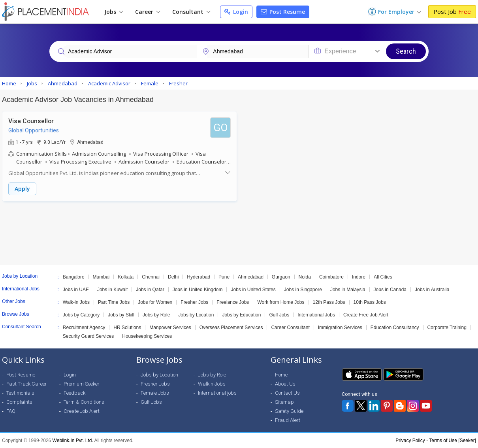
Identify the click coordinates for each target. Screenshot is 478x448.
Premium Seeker (82, 384)
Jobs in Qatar (150, 290)
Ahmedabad (251, 277)
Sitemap (284, 402)
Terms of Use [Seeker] (453, 440)
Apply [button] (22, 189)
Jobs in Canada (390, 290)
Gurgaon (281, 277)
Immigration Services (340, 328)
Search (406, 51)
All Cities (383, 277)
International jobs (217, 393)
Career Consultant (290, 328)
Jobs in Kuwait (112, 290)
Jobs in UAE (76, 290)
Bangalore (74, 277)
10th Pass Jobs (370, 302)
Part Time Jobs (114, 302)
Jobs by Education (241, 315)
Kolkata (126, 277)
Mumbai (101, 277)
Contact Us (287, 393)
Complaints (19, 402)
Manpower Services (170, 328)
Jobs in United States (253, 290)
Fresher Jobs (194, 302)
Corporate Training (447, 328)
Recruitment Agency (84, 328)
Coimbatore (331, 277)
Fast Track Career (27, 384)
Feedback (74, 393)
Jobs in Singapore (303, 290)
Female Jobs (155, 393)
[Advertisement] (239, 233)
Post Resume (283, 12)
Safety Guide (289, 411)
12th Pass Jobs (329, 302)
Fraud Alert (288, 420)
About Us (285, 384)
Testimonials (20, 393)
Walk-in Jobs (76, 302)
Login (236, 12)
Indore (359, 277)
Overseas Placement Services (231, 328)
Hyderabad (199, 277)
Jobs (114, 12)
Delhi (173, 277)
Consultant (191, 12)
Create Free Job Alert (366, 315)
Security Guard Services (88, 336)
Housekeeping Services (147, 336)
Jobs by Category (81, 315)
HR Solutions (127, 328)
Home (281, 375)
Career (148, 12)
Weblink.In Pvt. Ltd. (73, 440)
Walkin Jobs (212, 384)
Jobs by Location (196, 315)
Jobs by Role (156, 315)
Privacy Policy (410, 440)
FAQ (11, 411)
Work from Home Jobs (281, 302)
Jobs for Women (155, 302)
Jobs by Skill (121, 315)
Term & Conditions (84, 402)
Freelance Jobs (233, 302)
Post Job (452, 11)
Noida (305, 277)
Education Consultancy (395, 328)
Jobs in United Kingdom (198, 290)
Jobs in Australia (432, 290)
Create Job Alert (82, 411)
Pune (224, 277)
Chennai (151, 277)
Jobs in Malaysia (348, 290)
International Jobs (316, 315)
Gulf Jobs (279, 315)
